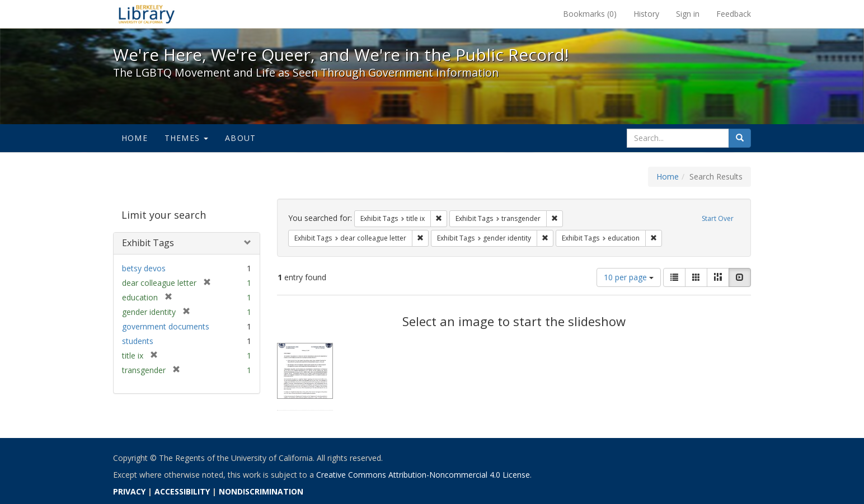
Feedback (734, 14)
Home (135, 138)
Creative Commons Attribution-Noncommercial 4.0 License (423, 475)
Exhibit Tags (148, 243)
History (646, 14)
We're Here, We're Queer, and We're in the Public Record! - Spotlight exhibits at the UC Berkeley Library (147, 14)
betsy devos (144, 268)
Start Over (718, 218)
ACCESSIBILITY (182, 491)
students (138, 341)
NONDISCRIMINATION (261, 491)
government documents (166, 326)
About (240, 138)
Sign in (688, 14)
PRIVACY (129, 491)
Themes (186, 138)
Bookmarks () (590, 14)
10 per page (629, 277)
